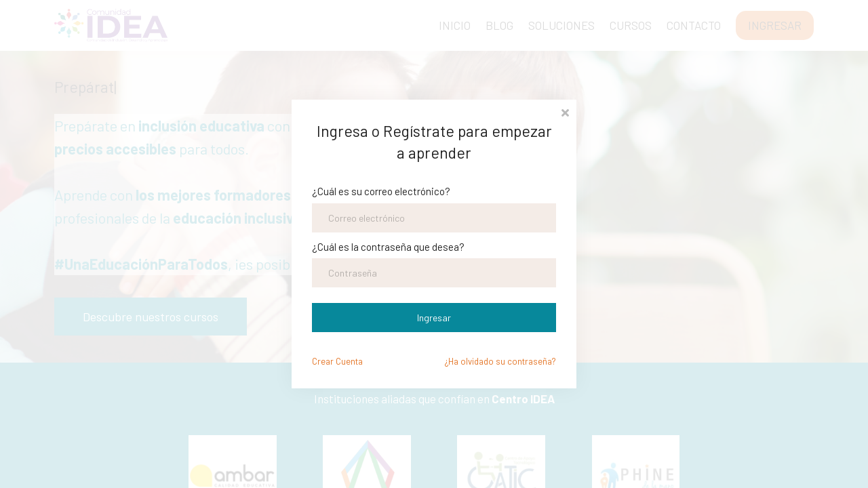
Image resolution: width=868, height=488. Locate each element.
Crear (337, 361)
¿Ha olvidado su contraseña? (500, 361)
